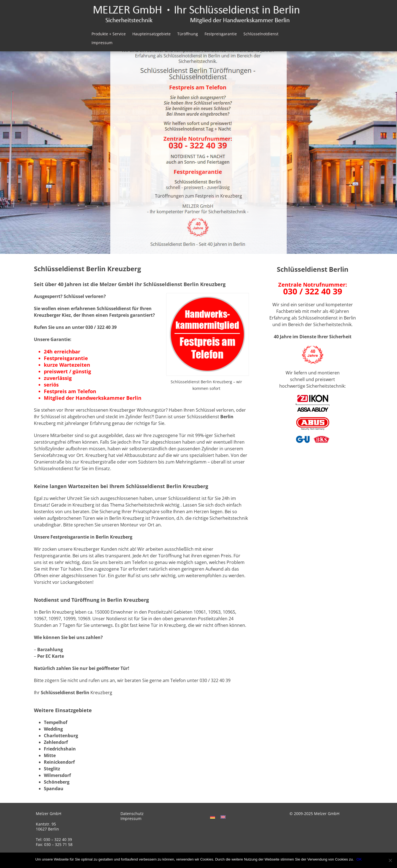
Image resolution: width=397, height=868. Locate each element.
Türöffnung (188, 34)
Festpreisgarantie (221, 34)
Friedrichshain (60, 749)
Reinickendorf (59, 762)
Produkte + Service (109, 34)
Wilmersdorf (57, 775)
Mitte (50, 755)
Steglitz (52, 769)
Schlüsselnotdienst (261, 34)
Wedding (53, 729)
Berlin (227, 417)
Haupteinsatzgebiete (151, 34)
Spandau (54, 789)
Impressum (102, 43)
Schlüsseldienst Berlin (65, 693)
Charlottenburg (61, 736)
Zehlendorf (56, 742)
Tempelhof (56, 722)
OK (359, 859)
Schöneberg (57, 782)
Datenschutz (132, 814)
